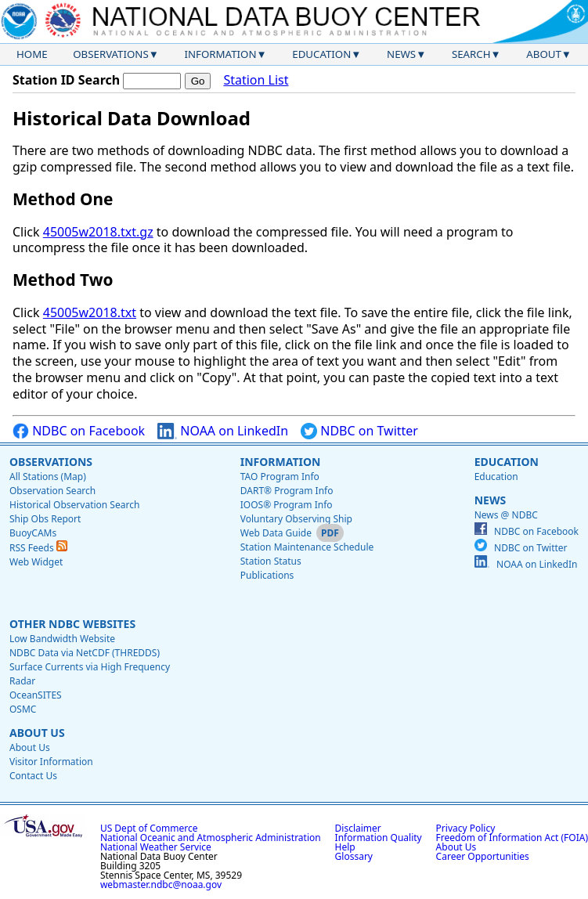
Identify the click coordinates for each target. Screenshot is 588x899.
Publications (267, 575)
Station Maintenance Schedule (307, 547)
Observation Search (52, 491)
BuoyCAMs (33, 533)
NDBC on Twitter (359, 431)
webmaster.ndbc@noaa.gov (161, 885)
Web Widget (36, 562)
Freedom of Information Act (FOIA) (512, 838)
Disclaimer (358, 828)
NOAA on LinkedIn (223, 431)
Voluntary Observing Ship (296, 519)
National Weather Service (156, 847)
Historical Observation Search (74, 505)
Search (471, 54)
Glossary (354, 856)
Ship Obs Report (45, 519)
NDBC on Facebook (79, 431)
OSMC (23, 709)
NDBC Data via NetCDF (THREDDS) (85, 653)
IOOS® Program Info (287, 505)
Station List (256, 80)
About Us (37, 733)
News (401, 54)
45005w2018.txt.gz (98, 232)
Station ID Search (66, 80)
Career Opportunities (483, 856)
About (544, 54)
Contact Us (33, 776)
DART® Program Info (287, 491)
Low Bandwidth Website (62, 639)
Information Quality (379, 838)
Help (345, 847)
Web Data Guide (276, 533)
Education (321, 54)
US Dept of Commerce (149, 828)
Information (221, 54)
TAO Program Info (280, 477)
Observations (110, 54)
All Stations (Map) (48, 477)
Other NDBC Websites (72, 624)
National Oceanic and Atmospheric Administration (211, 838)
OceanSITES (36, 695)
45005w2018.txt (90, 312)
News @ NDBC (506, 515)
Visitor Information (51, 762)
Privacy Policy (466, 828)
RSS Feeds (38, 548)
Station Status (271, 561)
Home (32, 54)
